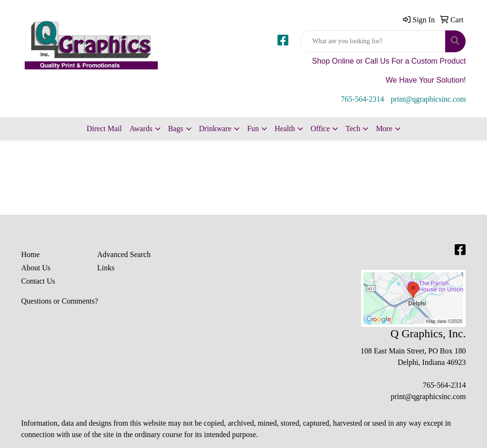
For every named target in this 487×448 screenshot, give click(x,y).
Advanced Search (124, 254)
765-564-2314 (363, 99)
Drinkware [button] (215, 129)
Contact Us (38, 281)
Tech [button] (353, 129)
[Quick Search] (373, 41)
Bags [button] (176, 129)
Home (31, 254)
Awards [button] (141, 129)
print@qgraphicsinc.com (428, 99)
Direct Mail (104, 129)
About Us (36, 268)
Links (105, 268)
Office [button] (320, 129)
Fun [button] (253, 129)
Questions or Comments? (60, 301)
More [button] (384, 129)
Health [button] (285, 129)
